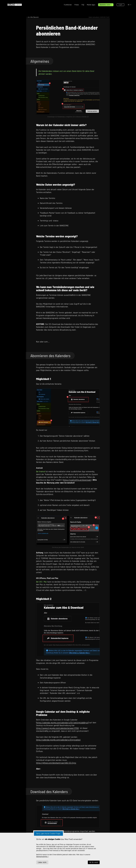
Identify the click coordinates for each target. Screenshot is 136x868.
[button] (130, 5)
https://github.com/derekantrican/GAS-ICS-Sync (56, 763)
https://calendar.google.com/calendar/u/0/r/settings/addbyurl (62, 722)
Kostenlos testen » (106, 5)
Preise (77, 5)
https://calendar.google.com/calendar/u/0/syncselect (58, 740)
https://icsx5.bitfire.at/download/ (77, 480)
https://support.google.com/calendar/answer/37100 (57, 728)
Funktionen (68, 5)
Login (120, 5)
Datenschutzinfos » (42, 856)
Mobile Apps (91, 5)
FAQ (83, 5)
